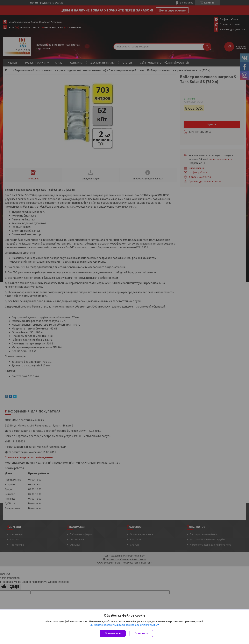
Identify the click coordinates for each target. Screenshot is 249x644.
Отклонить (141, 633)
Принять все (113, 633)
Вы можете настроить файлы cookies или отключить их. (123, 625)
